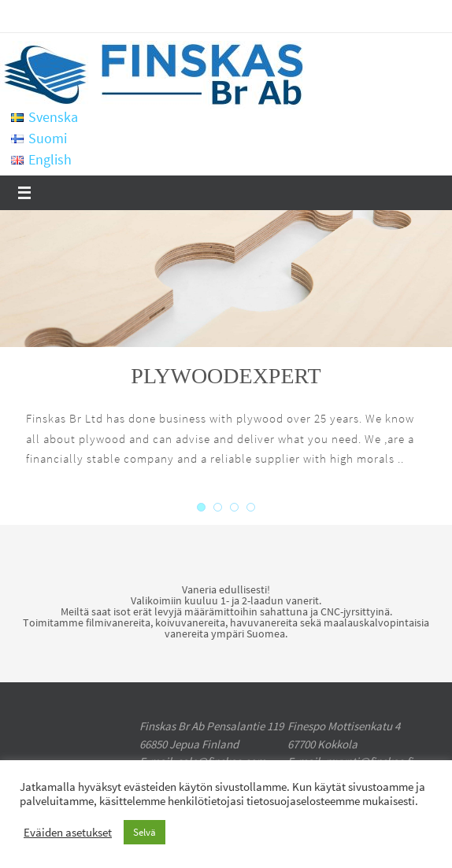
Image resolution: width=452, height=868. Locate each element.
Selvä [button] (144, 832)
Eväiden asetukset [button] (68, 833)
